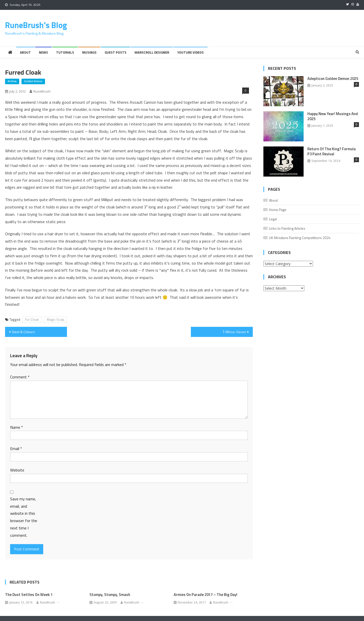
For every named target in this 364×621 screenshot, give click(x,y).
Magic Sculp (55, 319)
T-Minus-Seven (234, 332)
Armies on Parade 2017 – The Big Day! (206, 595)
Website (17, 470)
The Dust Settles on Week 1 (29, 595)
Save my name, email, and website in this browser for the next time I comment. (24, 517)
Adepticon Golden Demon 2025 (333, 79)
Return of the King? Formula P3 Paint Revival (332, 152)
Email (16, 448)
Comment (20, 377)
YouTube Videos (190, 52)
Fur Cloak (32, 319)
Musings (89, 52)
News (43, 52)
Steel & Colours (23, 332)
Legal (273, 219)
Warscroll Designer (152, 52)
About (25, 52)
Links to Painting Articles (287, 228)
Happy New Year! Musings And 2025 (333, 116)
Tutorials (65, 52)
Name (17, 427)
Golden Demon (33, 81)
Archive (12, 81)
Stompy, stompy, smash (110, 595)
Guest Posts (116, 52)
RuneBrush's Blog (36, 25)
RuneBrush (42, 91)
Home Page (278, 210)
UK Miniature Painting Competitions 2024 (300, 238)
